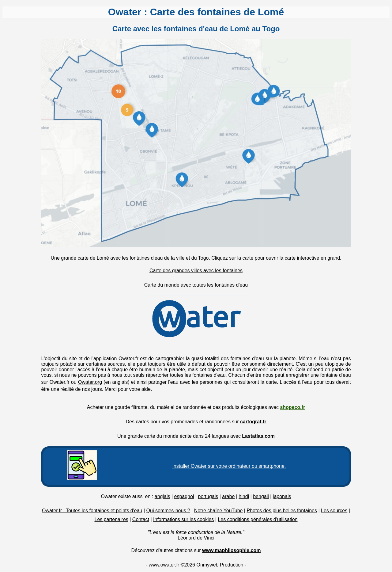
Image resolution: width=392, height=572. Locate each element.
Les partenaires (111, 519)
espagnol (184, 496)
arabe (228, 496)
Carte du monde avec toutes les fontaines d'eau (196, 285)
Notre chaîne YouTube (219, 511)
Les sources (334, 511)
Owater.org (90, 382)
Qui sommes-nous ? (168, 511)
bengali (261, 496)
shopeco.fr (292, 407)
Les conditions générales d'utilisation (258, 519)
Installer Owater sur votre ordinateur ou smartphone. (229, 466)
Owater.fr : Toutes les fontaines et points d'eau (92, 511)
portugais (208, 496)
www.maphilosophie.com (231, 550)
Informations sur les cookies (183, 519)
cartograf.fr (253, 422)
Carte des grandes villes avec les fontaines (196, 271)
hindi (244, 496)
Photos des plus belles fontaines (282, 511)
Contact (141, 519)
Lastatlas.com (258, 436)
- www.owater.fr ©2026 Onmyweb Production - (196, 565)
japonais (282, 496)
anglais (162, 496)
